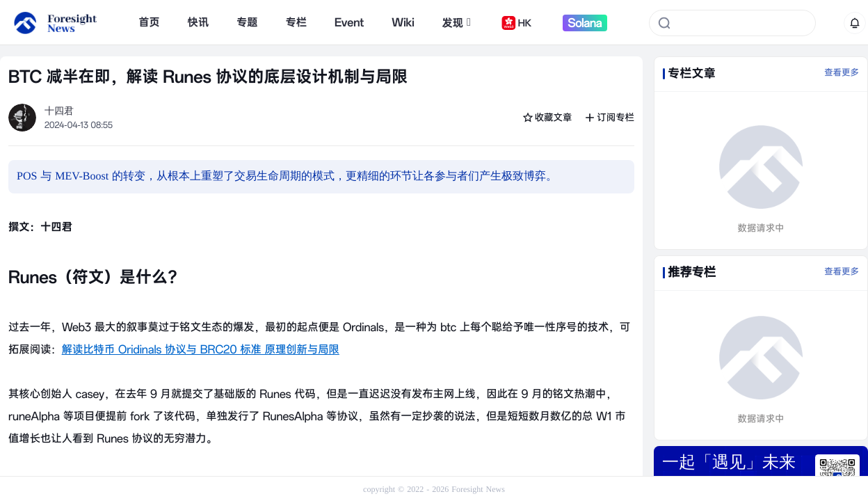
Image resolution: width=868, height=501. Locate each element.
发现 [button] (456, 23)
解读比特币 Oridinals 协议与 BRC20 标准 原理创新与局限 (201, 349)
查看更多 (842, 73)
